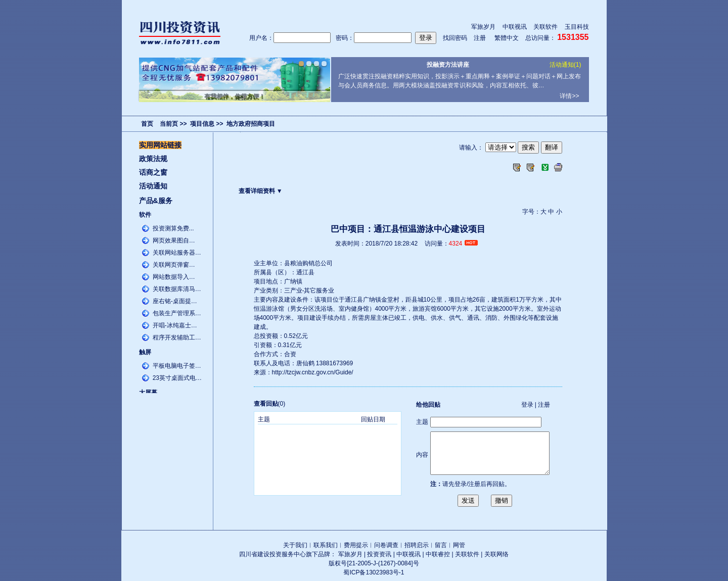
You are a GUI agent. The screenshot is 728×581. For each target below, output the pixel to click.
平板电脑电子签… (177, 366)
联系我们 (326, 545)
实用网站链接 (160, 145)
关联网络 (496, 554)
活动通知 (153, 186)
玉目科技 (577, 27)
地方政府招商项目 (251, 124)
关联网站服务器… (177, 253)
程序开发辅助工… (177, 337)
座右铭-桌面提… (175, 301)
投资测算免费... (173, 228)
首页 (147, 124)
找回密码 (455, 38)
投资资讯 (379, 554)
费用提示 (356, 545)
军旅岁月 (483, 27)
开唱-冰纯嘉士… (175, 325)
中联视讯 (515, 27)
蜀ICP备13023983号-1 (374, 572)
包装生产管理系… (177, 313)
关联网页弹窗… (174, 265)
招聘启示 (417, 545)
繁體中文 (507, 38)
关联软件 (545, 27)
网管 (459, 545)
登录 (527, 405)
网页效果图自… (174, 240)
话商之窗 (153, 172)
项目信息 (202, 124)
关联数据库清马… (177, 289)
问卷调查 (386, 545)
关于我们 (295, 545)
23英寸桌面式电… (177, 378)
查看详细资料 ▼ (261, 191)
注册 (480, 38)
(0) (270, 404)
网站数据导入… (174, 277)
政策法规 (153, 159)
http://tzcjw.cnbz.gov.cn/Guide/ (313, 372)
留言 (441, 545)
